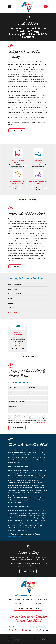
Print (24, 348)
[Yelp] (16, 630)
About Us (18, 600)
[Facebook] (9, 630)
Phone (11, 392)
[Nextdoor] (26, 630)
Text (12, 348)
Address (12, 397)
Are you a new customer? (17, 402)
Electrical (18, 603)
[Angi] (22, 630)
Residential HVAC (28, 600)
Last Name (32, 387)
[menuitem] (28, 285)
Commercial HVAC (42, 600)
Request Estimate (19, 344)
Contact (38, 603)
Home (11, 600)
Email (18, 348)
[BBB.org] (19, 630)
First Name (12, 387)
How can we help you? (16, 406)
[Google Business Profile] (13, 630)
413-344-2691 (36, 595)
